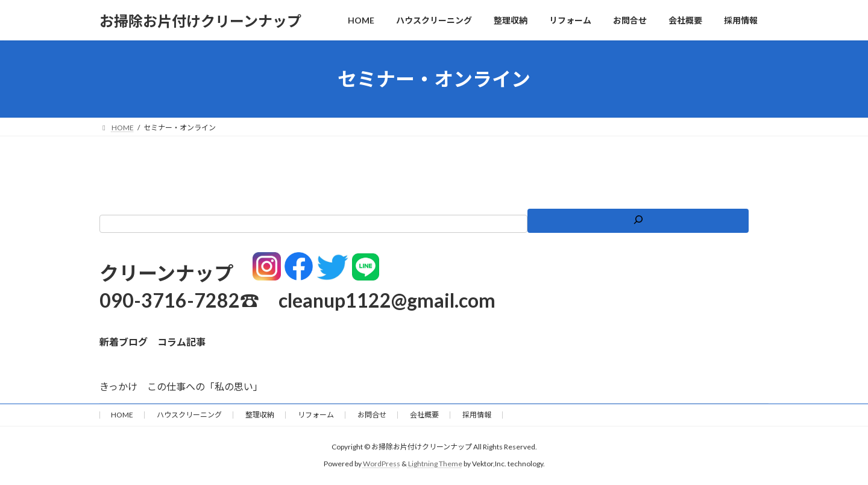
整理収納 (260, 415)
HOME (122, 415)
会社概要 (424, 415)
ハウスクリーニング (189, 415)
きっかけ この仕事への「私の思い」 (181, 386)
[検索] (638, 221)
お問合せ (372, 415)
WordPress (382, 464)
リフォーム (316, 415)
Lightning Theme (435, 464)
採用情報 (477, 415)
